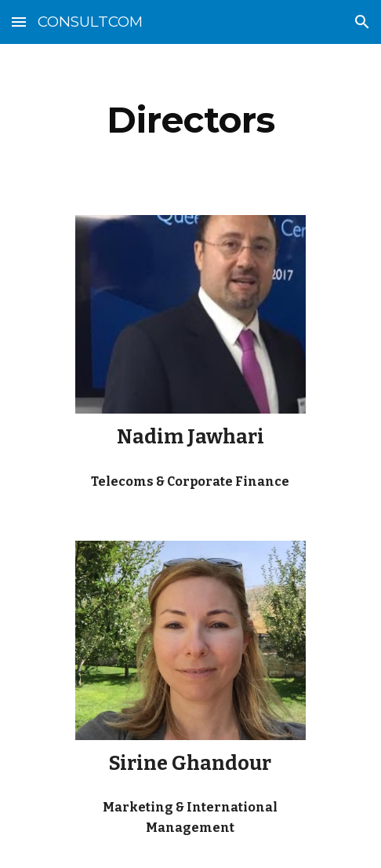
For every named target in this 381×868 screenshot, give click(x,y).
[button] (19, 22)
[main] (190, 120)
